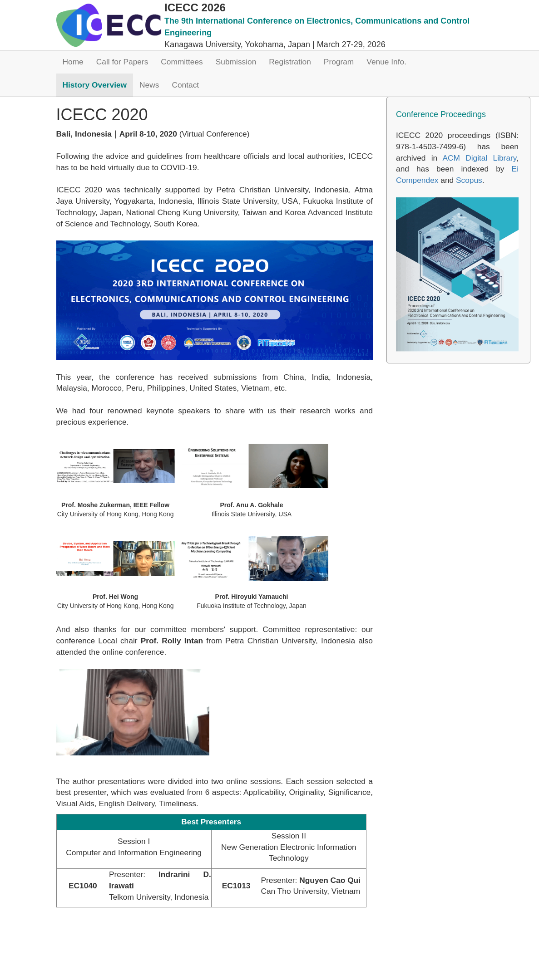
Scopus (469, 180)
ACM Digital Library (479, 158)
